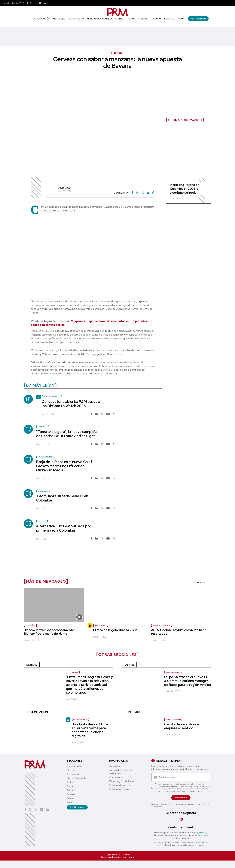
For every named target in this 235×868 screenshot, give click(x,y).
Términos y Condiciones (122, 781)
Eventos (170, 19)
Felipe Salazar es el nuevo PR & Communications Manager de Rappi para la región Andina (187, 681)
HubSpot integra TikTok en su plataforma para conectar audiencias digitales (90, 730)
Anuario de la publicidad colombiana (121, 772)
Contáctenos (116, 777)
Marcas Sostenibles (100, 19)
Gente (131, 19)
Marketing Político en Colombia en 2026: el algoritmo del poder (185, 189)
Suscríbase (115, 766)
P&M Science (101, 625)
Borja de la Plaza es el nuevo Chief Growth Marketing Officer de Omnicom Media (64, 466)
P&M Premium (198, 19)
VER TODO (203, 582)
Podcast (143, 19)
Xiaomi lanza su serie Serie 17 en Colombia (62, 498)
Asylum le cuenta (162, 625)
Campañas (30, 625)
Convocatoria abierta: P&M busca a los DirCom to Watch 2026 (71, 404)
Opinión (157, 19)
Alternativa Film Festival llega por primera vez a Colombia (64, 528)
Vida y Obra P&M (173, 720)
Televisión (73, 672)
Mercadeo (59, 19)
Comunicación (41, 19)
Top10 (181, 19)
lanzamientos (80, 720)
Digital (120, 19)
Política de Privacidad (120, 785)
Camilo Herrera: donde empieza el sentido (182, 726)
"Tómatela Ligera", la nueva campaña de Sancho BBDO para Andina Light (67, 434)
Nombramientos (174, 672)
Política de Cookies (119, 789)
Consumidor (76, 19)
